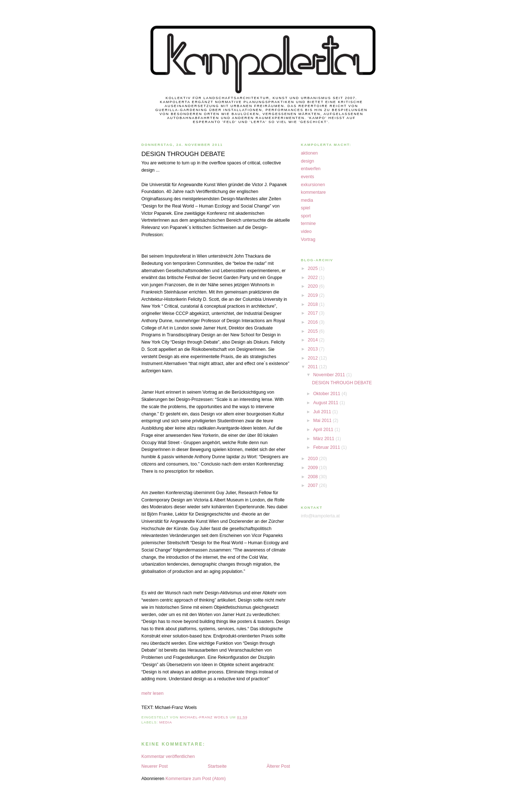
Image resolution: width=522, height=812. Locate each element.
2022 (313, 278)
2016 (313, 322)
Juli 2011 (323, 412)
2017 (313, 313)
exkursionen (313, 185)
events (307, 177)
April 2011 (324, 430)
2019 (313, 295)
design (307, 161)
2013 (313, 349)
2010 (313, 459)
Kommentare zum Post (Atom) (196, 779)
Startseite (217, 766)
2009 (313, 468)
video (306, 231)
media (165, 722)
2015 (313, 331)
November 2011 (330, 375)
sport (306, 216)
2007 (313, 485)
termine (308, 223)
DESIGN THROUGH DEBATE (342, 383)
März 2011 (324, 439)
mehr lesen (152, 693)
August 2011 (326, 403)
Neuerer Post (155, 766)
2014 (313, 340)
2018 (313, 304)
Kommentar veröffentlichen (168, 756)
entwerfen (311, 169)
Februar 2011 (327, 447)
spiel (305, 208)
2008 (313, 477)
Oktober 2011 (327, 394)
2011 (313, 367)
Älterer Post (279, 766)
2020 (313, 286)
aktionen (309, 153)
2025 (313, 268)
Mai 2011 (323, 421)
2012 (313, 358)
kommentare (313, 192)
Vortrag (308, 239)
